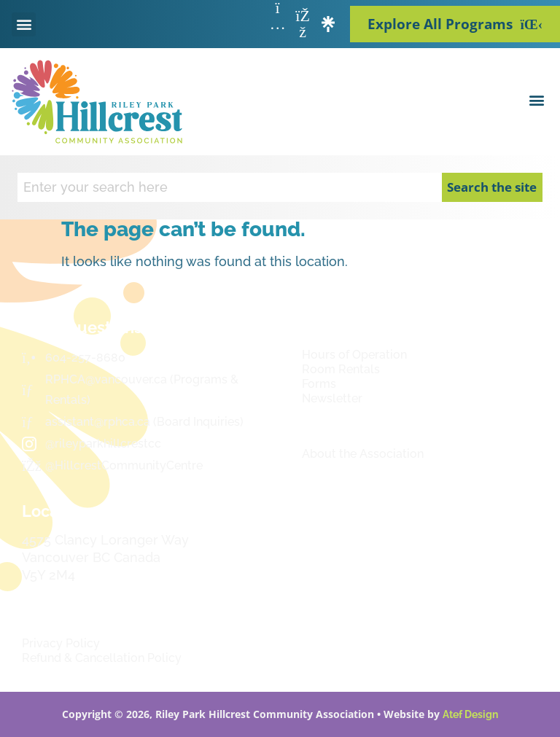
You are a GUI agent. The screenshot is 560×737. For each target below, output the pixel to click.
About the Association (363, 454)
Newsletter (332, 398)
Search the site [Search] (492, 187)
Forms (319, 384)
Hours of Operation (354, 355)
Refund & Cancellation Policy (102, 658)
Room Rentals (341, 369)
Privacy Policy (61, 643)
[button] (24, 24)
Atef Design (470, 714)
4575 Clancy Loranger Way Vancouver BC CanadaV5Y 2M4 (105, 557)
